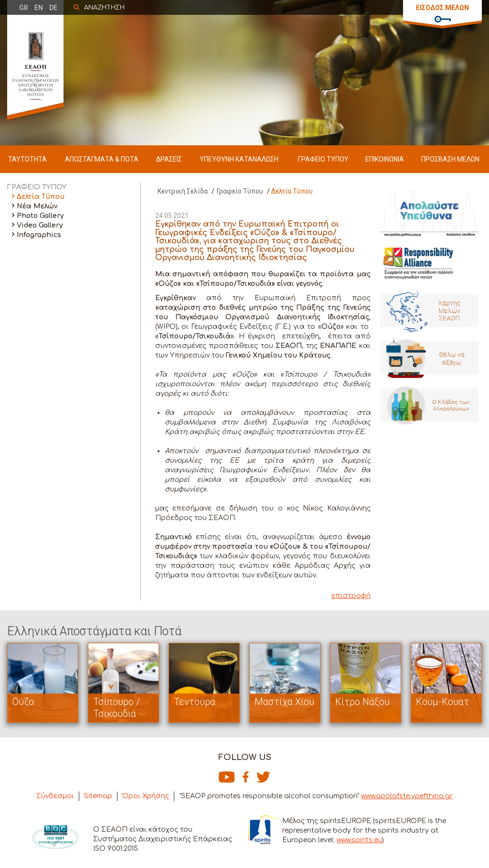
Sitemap (98, 796)
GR (24, 8)
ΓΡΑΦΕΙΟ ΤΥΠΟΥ (323, 159)
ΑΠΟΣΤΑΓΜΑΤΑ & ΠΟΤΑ (102, 159)
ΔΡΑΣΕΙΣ (169, 159)
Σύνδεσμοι (55, 796)
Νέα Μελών (37, 206)
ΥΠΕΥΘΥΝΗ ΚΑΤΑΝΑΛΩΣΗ (239, 159)
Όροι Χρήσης (146, 796)
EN (39, 8)
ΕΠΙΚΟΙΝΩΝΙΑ (385, 159)
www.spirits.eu (359, 840)
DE (53, 8)
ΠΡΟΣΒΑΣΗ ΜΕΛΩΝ (450, 159)
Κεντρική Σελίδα (183, 191)
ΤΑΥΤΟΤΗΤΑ (27, 159)
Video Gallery (40, 225)
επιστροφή (351, 596)
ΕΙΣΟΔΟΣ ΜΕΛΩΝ (442, 8)
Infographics (39, 235)
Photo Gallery (40, 216)
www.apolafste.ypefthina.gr (407, 796)
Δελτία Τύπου (41, 197)
